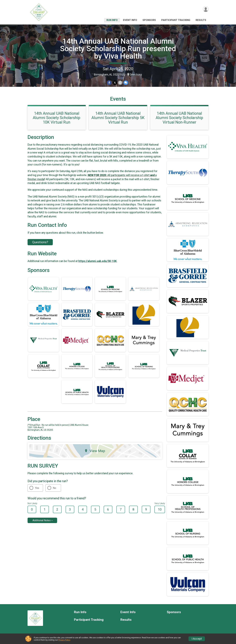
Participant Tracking (176, 20)
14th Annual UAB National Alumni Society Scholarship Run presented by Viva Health (118, 49)
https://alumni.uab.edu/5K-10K (97, 261)
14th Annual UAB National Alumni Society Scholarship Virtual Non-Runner (179, 118)
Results (201, 20)
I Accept (197, 639)
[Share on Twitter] (115, 83)
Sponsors (149, 20)
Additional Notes (42, 520)
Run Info (112, 20)
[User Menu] (206, 9)
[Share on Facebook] (109, 83)
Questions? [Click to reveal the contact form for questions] (40, 242)
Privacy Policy (64, 640)
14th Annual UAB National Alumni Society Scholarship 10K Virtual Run (57, 118)
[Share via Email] (120, 83)
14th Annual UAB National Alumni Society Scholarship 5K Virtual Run (118, 118)
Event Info (130, 20)
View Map (95, 451)
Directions (136, 75)
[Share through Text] (126, 83)
